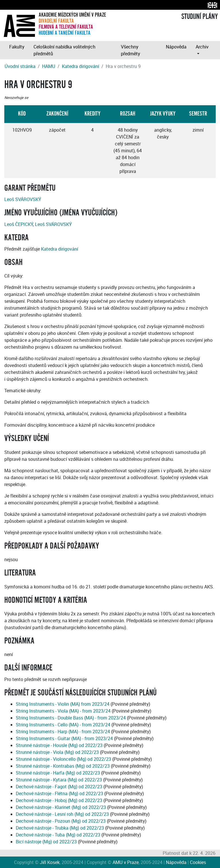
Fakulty (17, 47)
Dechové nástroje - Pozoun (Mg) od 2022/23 (61, 821)
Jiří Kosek (50, 862)
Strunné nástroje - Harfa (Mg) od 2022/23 (58, 773)
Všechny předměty (130, 50)
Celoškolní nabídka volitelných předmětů (64, 50)
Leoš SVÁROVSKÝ (23, 199)
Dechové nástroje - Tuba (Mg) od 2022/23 (58, 835)
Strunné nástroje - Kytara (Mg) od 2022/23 (59, 780)
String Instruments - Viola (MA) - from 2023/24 (63, 711)
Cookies (198, 862)
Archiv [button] (202, 47)
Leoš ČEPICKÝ (19, 224)
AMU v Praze (126, 862)
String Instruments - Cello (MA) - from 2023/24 (63, 725)
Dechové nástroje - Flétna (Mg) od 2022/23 (59, 793)
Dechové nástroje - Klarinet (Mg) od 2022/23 (61, 807)
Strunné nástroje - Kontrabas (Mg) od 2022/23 (63, 766)
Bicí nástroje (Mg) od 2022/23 (46, 842)
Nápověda (176, 47)
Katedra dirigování (80, 66)
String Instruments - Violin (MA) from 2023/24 (63, 704)
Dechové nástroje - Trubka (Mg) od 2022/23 (60, 828)
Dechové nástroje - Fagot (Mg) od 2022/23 (59, 787)
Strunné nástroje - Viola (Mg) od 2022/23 (57, 752)
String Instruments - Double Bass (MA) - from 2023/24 (71, 718)
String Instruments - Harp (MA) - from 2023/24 (63, 732)
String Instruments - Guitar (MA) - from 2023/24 (64, 738)
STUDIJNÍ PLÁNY (200, 17)
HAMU (49, 66)
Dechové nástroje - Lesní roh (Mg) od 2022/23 (62, 814)
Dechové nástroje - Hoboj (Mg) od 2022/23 (59, 800)
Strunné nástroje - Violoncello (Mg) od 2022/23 (63, 759)
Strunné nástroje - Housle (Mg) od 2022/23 (59, 745)
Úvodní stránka (20, 66)
